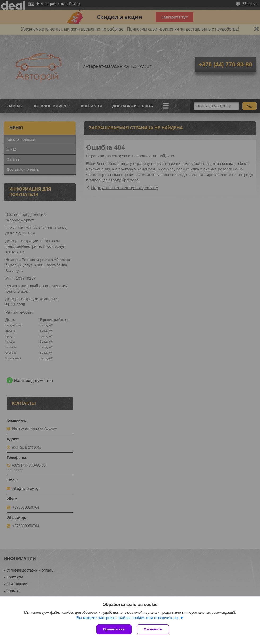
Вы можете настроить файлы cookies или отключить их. (128, 618)
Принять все (114, 629)
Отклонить (153, 629)
